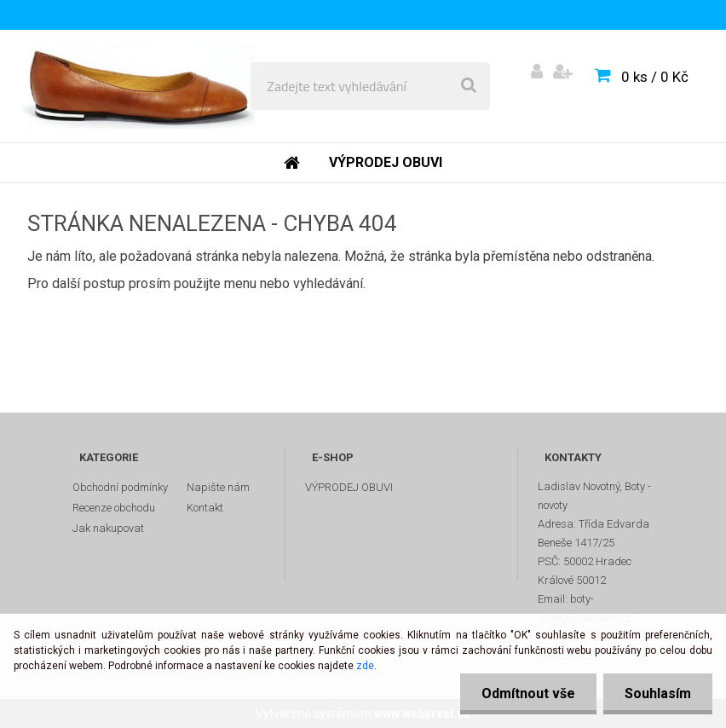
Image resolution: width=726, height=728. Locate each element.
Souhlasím (658, 693)
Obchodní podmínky (120, 487)
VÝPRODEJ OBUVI (349, 487)
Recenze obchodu (114, 508)
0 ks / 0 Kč (655, 77)
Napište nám (218, 487)
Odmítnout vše (528, 693)
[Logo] (138, 86)
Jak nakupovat (108, 528)
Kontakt (205, 508)
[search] (469, 86)
